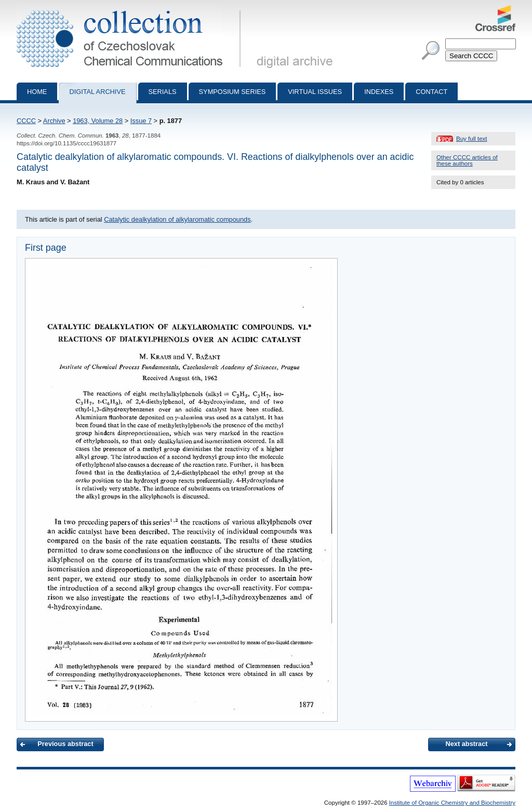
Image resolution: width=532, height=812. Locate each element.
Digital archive (97, 92)
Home (37, 92)
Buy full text (472, 139)
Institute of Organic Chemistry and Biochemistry (452, 803)
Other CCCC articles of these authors (467, 160)
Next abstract (466, 744)
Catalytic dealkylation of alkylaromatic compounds (177, 219)
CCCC (26, 121)
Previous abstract (65, 744)
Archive (54, 121)
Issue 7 (141, 121)
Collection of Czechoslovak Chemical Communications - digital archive (131, 9)
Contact (431, 92)
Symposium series (232, 92)
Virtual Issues (315, 92)
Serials (163, 92)
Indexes (379, 92)
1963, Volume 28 (98, 121)
